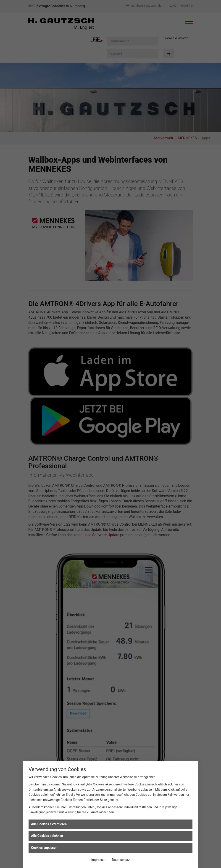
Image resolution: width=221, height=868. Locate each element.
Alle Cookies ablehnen (47, 836)
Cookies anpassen (44, 848)
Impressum (99, 860)
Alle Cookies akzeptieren (49, 824)
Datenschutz (121, 860)
